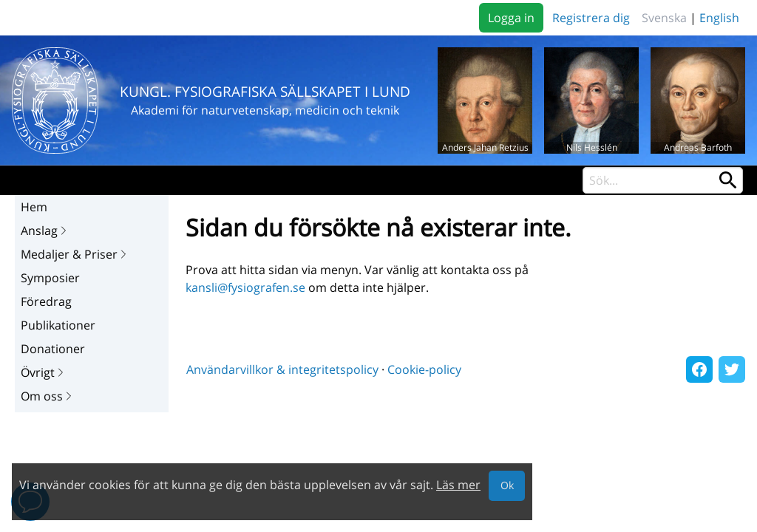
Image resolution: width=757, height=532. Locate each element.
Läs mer (458, 485)
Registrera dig (591, 18)
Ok (507, 485)
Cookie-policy (424, 369)
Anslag (45, 231)
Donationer (53, 349)
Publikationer (58, 325)
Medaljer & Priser (75, 254)
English (719, 18)
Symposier (50, 278)
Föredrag (46, 301)
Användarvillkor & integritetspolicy (282, 369)
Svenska (664, 18)
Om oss (48, 396)
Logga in (511, 18)
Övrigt (44, 372)
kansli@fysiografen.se (245, 287)
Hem (34, 207)
